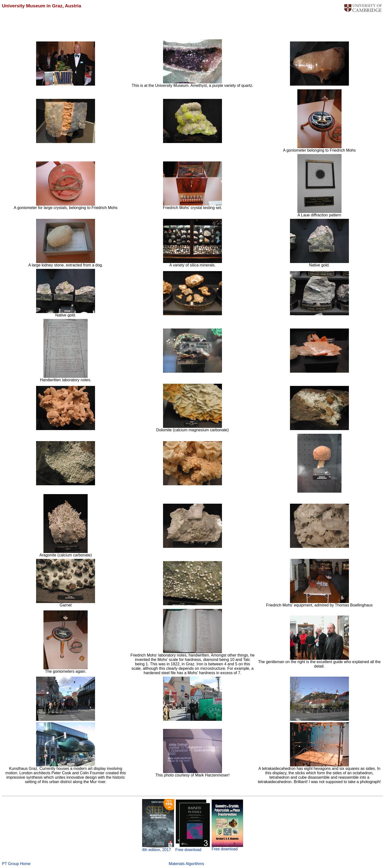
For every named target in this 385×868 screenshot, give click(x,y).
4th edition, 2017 (156, 850)
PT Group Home (16, 864)
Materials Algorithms (186, 864)
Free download (188, 850)
